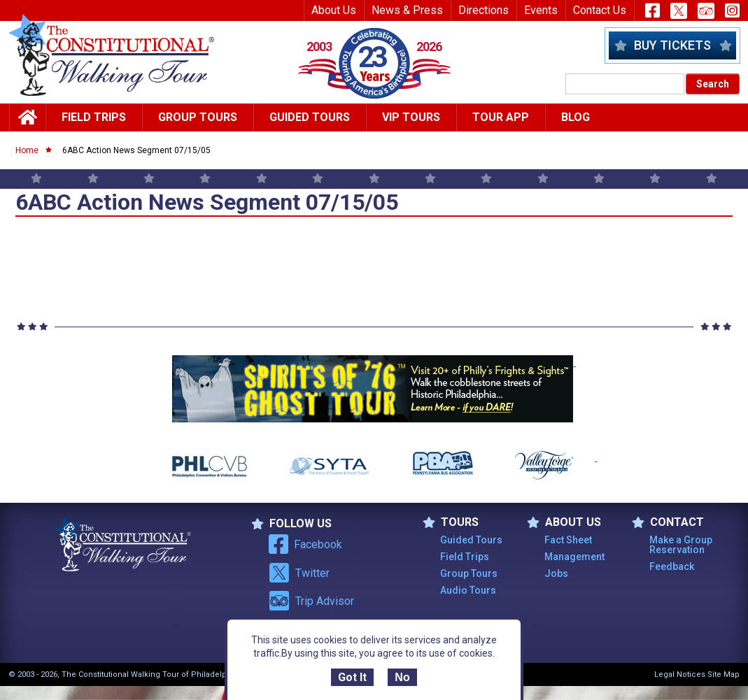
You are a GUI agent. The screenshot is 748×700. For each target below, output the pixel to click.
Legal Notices (680, 674)
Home (27, 150)
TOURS (451, 522)
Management (574, 557)
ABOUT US (564, 522)
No (402, 677)
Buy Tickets (672, 45)
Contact (668, 522)
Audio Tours (468, 590)
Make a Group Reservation (681, 545)
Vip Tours (411, 117)
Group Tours (198, 117)
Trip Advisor (311, 601)
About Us (334, 10)
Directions (484, 10)
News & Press (407, 10)
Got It (352, 677)
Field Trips (94, 117)
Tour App (501, 117)
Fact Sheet (568, 540)
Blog (576, 117)
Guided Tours (310, 117)
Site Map (724, 674)
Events (541, 10)
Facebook (305, 544)
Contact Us (600, 10)
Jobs (556, 573)
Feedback (672, 566)
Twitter (299, 573)
